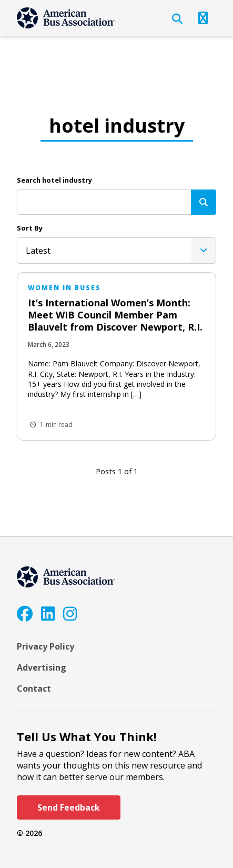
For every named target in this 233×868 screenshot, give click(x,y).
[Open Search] (177, 19)
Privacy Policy (45, 646)
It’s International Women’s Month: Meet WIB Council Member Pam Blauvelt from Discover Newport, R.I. (115, 315)
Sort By (30, 228)
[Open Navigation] (203, 18)
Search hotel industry (54, 180)
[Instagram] (70, 613)
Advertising (42, 667)
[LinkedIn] (48, 613)
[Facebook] (25, 613)
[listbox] (116, 251)
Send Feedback (69, 807)
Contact (34, 689)
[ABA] (66, 18)
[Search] (204, 202)
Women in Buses (64, 288)
